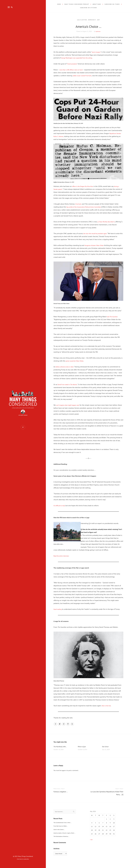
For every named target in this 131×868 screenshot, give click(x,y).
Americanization (73, 64)
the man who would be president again (97, 236)
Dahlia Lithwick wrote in (66, 370)
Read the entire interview (62, 559)
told (113, 319)
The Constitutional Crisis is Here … (64, 827)
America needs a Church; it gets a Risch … (66, 838)
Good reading (58, 612)
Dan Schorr (106, 750)
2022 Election (81, 20)
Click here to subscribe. (23, 859)
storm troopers (97, 52)
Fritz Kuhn (79, 207)
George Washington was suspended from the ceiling (79, 58)
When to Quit (82, 750)
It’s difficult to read (60, 508)
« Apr (92, 844)
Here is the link (107, 709)
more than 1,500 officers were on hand (73, 70)
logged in (64, 775)
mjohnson (98, 31)
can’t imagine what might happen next (70, 408)
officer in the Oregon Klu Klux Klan (84, 189)
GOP (100, 20)
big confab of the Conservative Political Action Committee (86, 210)
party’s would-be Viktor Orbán (76, 364)
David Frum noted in (69, 387)
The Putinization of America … (63, 841)
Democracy (93, 20)
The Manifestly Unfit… (61, 750)
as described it (107, 225)
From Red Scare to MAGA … (62, 831)
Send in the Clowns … (60, 834)
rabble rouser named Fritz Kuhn (90, 76)
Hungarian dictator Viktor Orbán (96, 248)
